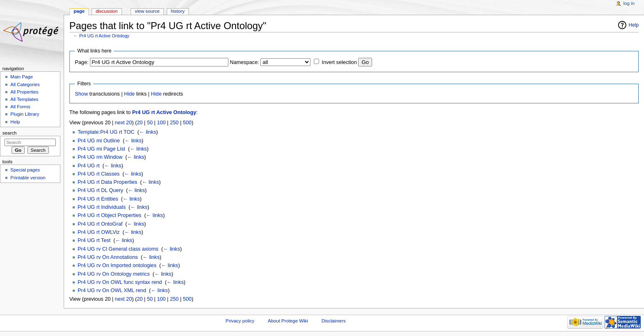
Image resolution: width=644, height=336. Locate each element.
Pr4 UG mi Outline (99, 141)
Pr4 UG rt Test (94, 240)
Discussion (107, 11)
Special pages (25, 170)
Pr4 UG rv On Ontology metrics (114, 274)
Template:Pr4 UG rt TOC (106, 132)
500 (187, 123)
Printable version (28, 178)
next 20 (124, 123)
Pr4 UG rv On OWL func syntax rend (120, 282)
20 (140, 123)
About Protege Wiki (288, 321)
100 (161, 123)
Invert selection (339, 62)
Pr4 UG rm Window (100, 157)
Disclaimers (334, 321)
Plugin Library (25, 114)
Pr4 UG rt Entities (98, 199)
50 (150, 123)
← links (148, 132)
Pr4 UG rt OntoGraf (100, 224)
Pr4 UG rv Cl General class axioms (118, 249)
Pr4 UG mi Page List (101, 149)
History (178, 11)
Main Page (22, 77)
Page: (82, 62)
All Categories (25, 85)
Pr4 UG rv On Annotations (108, 257)
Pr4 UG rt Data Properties (107, 182)
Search (10, 133)
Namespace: (245, 62)
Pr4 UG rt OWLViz (99, 232)
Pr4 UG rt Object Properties (109, 215)
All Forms (20, 107)
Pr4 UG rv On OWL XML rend (112, 290)
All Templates (24, 99)
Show (81, 94)
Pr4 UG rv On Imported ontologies (117, 265)
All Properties (24, 92)
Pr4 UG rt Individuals (102, 207)
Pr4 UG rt (89, 166)
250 (174, 123)
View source (147, 11)
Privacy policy (240, 321)
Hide (129, 94)
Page (79, 11)
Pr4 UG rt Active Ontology (104, 36)
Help (634, 25)
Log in (629, 3)
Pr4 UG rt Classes (99, 174)
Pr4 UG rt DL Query (100, 190)
